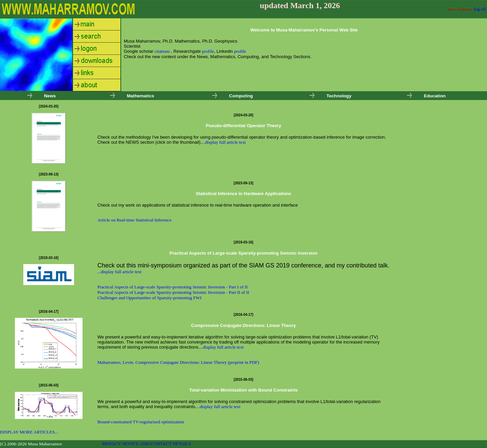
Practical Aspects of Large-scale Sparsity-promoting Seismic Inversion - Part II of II (173, 292)
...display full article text (224, 142)
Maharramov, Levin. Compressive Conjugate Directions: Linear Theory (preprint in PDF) (178, 362)
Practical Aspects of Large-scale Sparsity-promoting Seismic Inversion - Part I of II (172, 287)
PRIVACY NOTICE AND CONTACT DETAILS (147, 444)
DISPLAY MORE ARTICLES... (29, 432)
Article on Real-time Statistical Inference (134, 220)
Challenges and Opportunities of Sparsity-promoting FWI (149, 298)
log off (480, 9)
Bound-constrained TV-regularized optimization (141, 422)
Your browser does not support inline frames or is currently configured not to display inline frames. (304, 55)
